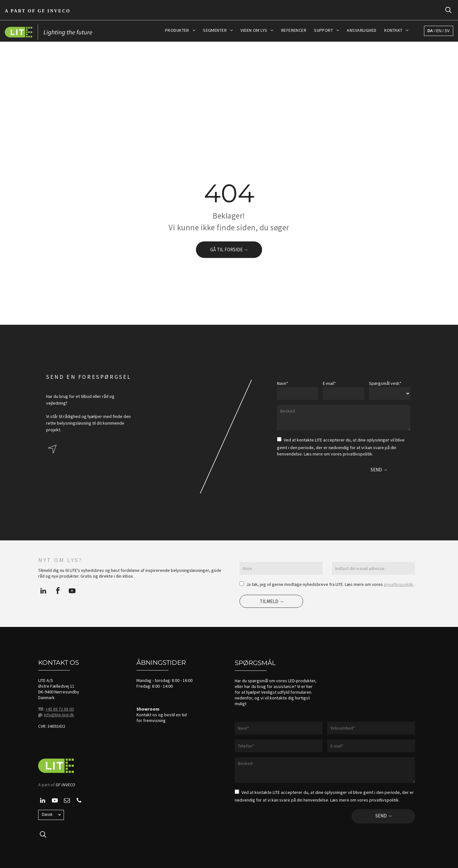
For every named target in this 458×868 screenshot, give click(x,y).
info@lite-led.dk (59, 715)
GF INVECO (65, 785)
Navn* (283, 383)
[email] (67, 801)
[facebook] (58, 592)
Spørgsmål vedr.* (385, 383)
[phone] (79, 801)
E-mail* (329, 383)
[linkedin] (43, 592)
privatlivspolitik (399, 584)
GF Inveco (54, 11)
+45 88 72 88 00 (60, 709)
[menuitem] (180, 30)
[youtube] (72, 592)
